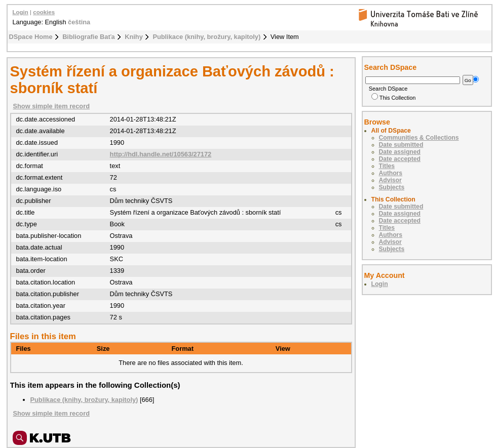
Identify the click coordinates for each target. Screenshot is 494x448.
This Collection (394, 98)
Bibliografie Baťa (89, 37)
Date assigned (400, 152)
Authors (391, 173)
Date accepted (400, 159)
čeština (79, 22)
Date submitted (401, 145)
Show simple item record (51, 106)
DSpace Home (31, 37)
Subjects (392, 187)
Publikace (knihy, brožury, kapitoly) (206, 37)
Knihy (134, 37)
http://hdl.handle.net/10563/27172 (161, 154)
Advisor (390, 180)
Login (21, 12)
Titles (387, 166)
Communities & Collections (419, 138)
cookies (44, 12)
